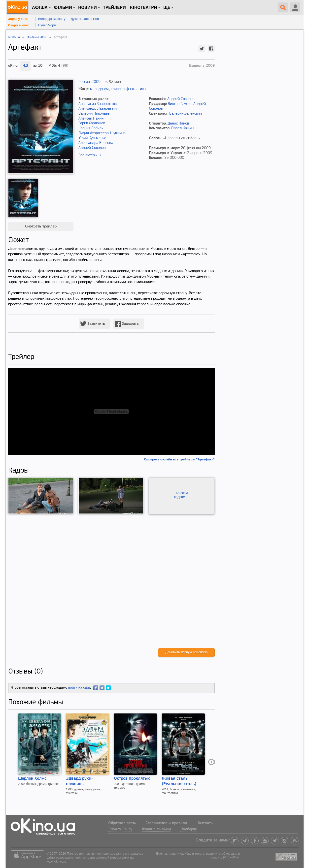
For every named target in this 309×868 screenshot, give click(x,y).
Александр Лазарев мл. (98, 109)
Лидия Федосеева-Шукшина (102, 133)
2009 (96, 82)
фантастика (136, 89)
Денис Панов (178, 124)
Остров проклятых (132, 779)
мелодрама (100, 89)
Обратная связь (122, 823)
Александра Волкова (96, 143)
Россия (84, 82)
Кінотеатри (143, 8)
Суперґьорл (47, 25)
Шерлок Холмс (32, 779)
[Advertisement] (111, 581)
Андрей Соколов (92, 148)
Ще (167, 8)
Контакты (205, 823)
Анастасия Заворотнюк (98, 104)
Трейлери (114, 8)
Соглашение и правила (166, 823)
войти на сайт (79, 687)
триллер (118, 89)
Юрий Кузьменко (92, 138)
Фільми (63, 8)
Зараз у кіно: (18, 19)
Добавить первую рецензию (186, 652)
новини (87, 8)
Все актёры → (90, 155)
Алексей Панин (91, 119)
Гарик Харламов (92, 123)
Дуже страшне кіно (85, 19)
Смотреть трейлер (41, 226)
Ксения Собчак (91, 128)
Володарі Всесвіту (52, 19)
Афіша (40, 8)
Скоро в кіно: (19, 25)
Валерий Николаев (94, 114)
